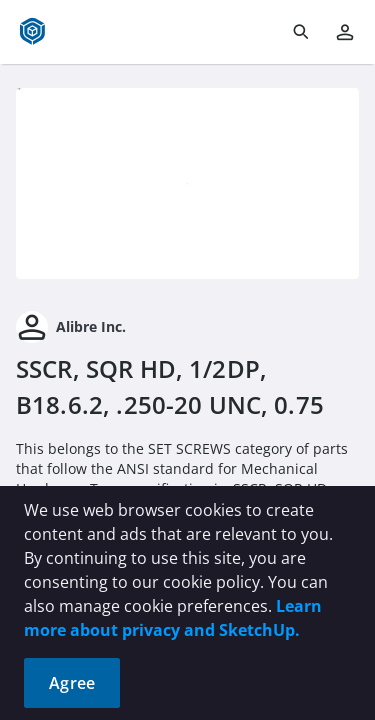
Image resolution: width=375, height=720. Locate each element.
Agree (72, 683)
